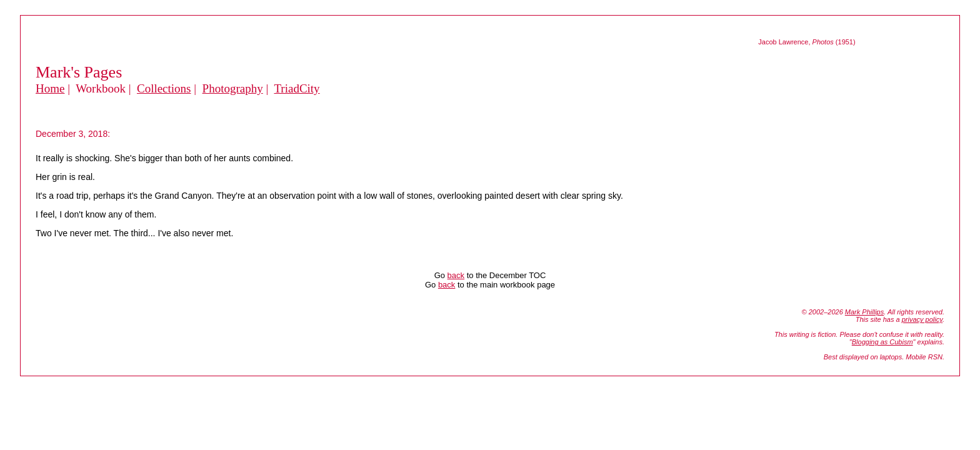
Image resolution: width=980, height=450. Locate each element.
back (456, 275)
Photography (233, 88)
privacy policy (922, 319)
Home (50, 88)
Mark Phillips (864, 312)
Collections (164, 88)
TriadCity (297, 88)
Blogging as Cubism (882, 342)
